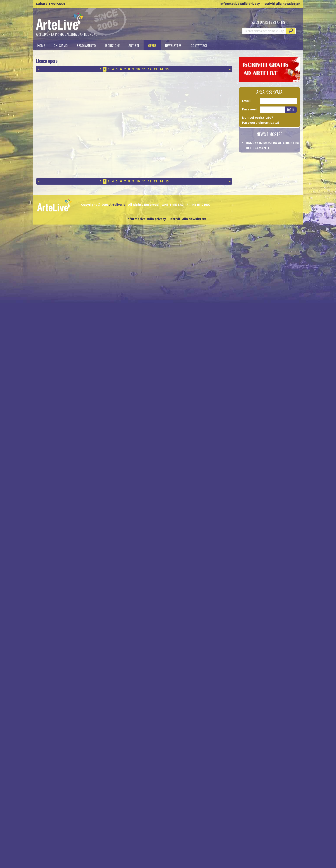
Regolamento (86, 45)
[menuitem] (41, 45)
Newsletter (173, 45)
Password (250, 109)
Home (41, 45)
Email (246, 101)
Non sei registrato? (258, 118)
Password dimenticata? (261, 123)
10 (138, 69)
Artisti (134, 45)
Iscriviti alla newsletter (282, 4)
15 (167, 69)
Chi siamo (61, 45)
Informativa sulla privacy (240, 4)
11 (144, 69)
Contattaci (199, 45)
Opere (152, 45)
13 (155, 69)
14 (161, 69)
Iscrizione (112, 45)
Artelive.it (117, 205)
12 (149, 69)
